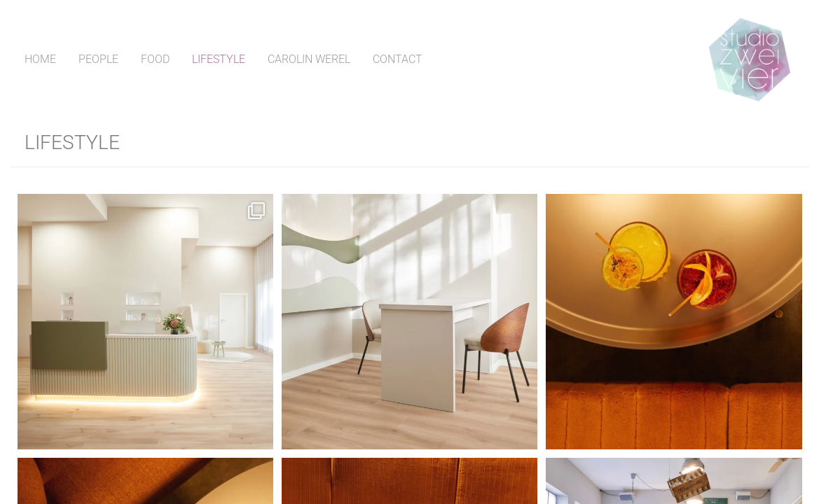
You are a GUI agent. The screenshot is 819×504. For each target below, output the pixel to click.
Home (40, 59)
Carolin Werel (309, 59)
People (98, 59)
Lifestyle (219, 59)
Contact (398, 59)
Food (155, 59)
